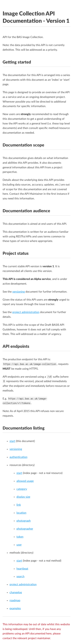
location (21, 513)
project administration (26, 312)
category (22, 489)
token (20, 537)
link (19, 505)
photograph (24, 521)
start (12, 441)
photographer (25, 529)
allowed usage (25, 481)
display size (23, 497)
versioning (19, 292)
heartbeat (22, 569)
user (19, 545)
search (20, 576)
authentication (18, 457)
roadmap (15, 600)
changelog (16, 592)
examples (15, 608)
